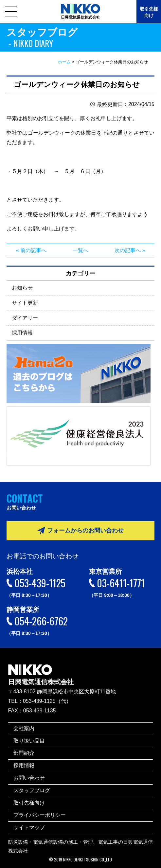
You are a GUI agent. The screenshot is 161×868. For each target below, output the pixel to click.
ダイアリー (25, 318)
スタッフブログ (32, 790)
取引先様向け (149, 12)
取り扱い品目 (29, 741)
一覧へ (80, 250)
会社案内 (24, 728)
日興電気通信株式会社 (41, 670)
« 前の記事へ (31, 250)
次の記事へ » (130, 250)
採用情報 (22, 333)
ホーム (64, 62)
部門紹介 (24, 753)
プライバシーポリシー (40, 815)
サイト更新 (25, 303)
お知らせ (22, 288)
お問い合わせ (29, 778)
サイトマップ (29, 827)
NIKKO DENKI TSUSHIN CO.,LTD (88, 860)
